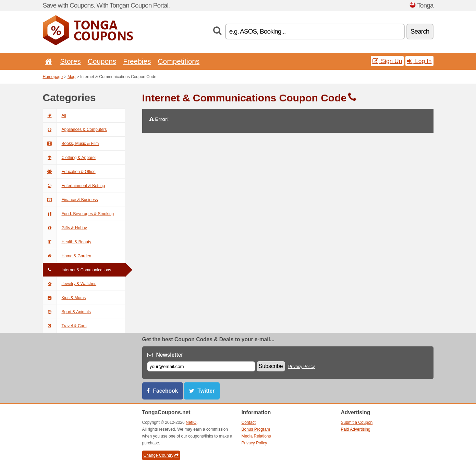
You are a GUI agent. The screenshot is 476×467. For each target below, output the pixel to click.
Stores (70, 61)
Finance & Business (70, 200)
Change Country (161, 455)
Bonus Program (256, 429)
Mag (71, 77)
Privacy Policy (302, 367)
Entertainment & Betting (74, 186)
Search (420, 31)
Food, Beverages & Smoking (78, 214)
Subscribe (271, 366)
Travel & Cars (65, 326)
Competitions (179, 61)
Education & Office (69, 172)
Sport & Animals (67, 312)
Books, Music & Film (71, 144)
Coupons (102, 61)
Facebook (166, 391)
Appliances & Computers (75, 130)
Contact (249, 422)
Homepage (53, 77)
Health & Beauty (67, 242)
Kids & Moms (64, 298)
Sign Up (387, 61)
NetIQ (191, 422)
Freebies (137, 61)
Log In (419, 61)
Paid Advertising (356, 429)
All (54, 115)
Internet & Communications (77, 270)
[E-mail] (201, 366)
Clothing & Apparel (69, 158)
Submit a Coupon (357, 422)
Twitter (206, 391)
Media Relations (256, 436)
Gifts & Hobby (65, 228)
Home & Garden (67, 256)
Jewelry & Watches (70, 284)
